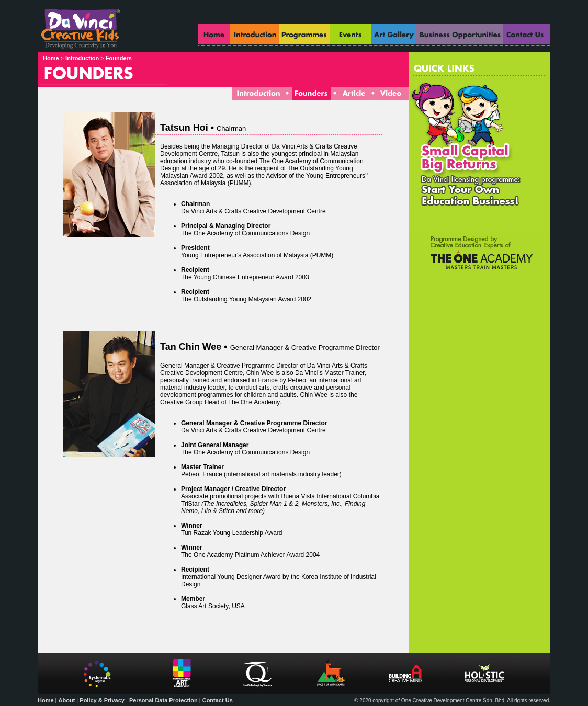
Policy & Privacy (102, 700)
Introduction (83, 58)
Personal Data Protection (163, 700)
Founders (119, 58)
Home (51, 58)
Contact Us (218, 700)
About (67, 700)
